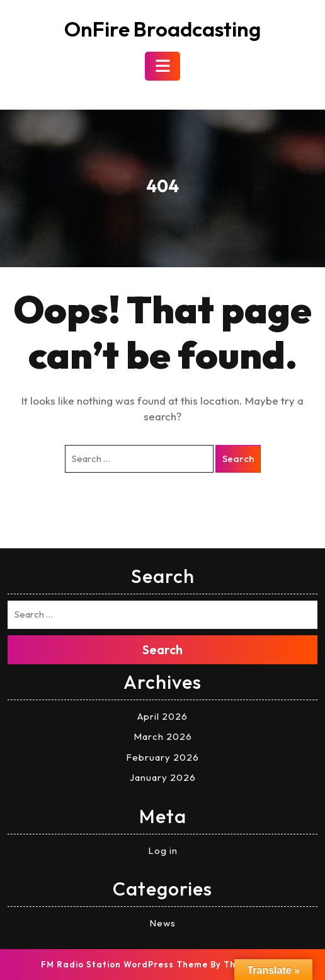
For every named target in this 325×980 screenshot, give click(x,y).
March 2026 (163, 736)
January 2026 (163, 777)
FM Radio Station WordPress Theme (124, 964)
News (162, 923)
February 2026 (162, 757)
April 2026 (162, 716)
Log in (163, 850)
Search (238, 458)
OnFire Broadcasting (162, 29)
